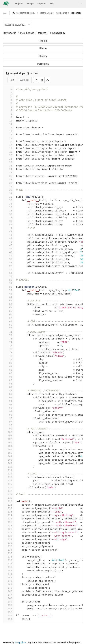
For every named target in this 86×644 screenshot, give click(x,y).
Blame (43, 48)
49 (11, 256)
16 (11, 141)
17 (11, 145)
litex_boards (27, 33)
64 (11, 308)
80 (11, 363)
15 (11, 138)
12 (11, 128)
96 (11, 418)
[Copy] (36, 80)
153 (10, 615)
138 (10, 564)
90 (11, 397)
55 (11, 276)
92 (11, 404)
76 (11, 349)
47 (11, 249)
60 (11, 294)
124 (10, 515)
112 (10, 474)
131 (10, 539)
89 (11, 394)
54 (11, 273)
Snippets (42, 4)
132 (10, 543)
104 (10, 446)
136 (10, 557)
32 (11, 197)
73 (11, 339)
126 (10, 522)
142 (10, 577)
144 (10, 584)
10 (11, 121)
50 (11, 259)
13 (11, 131)
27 (11, 179)
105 (10, 449)
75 (11, 346)
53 (11, 269)
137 (10, 560)
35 (11, 207)
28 (11, 183)
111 (10, 470)
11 (11, 124)
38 (11, 218)
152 (10, 612)
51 (11, 263)
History (43, 56)
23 (11, 166)
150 (10, 605)
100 (10, 432)
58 (11, 287)
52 (11, 266)
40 (11, 224)
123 (10, 512)
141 (10, 574)
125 (10, 519)
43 (11, 235)
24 (11, 169)
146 (10, 591)
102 (10, 439)
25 (11, 173)
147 (10, 595)
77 (11, 353)
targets (42, 33)
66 (11, 314)
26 (11, 176)
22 (11, 162)
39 (11, 221)
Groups (30, 4)
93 (11, 408)
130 (10, 536)
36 (11, 211)
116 (10, 487)
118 (10, 494)
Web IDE (25, 80)
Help (52, 4)
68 (11, 321)
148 (10, 598)
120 (10, 501)
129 (10, 532)
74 (11, 342)
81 (11, 366)
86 (11, 384)
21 (11, 159)
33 (11, 200)
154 (10, 619)
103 (10, 442)
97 (11, 422)
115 (10, 484)
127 (10, 526)
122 (10, 508)
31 (11, 193)
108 (10, 460)
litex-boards (10, 33)
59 (11, 290)
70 (11, 328)
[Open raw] (42, 80)
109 (10, 463)
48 (11, 252)
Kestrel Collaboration (24, 13)
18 (11, 148)
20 (11, 155)
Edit (12, 80)
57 (11, 283)
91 (11, 401)
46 (11, 245)
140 (10, 571)
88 (11, 391)
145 (10, 588)
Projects (19, 4)
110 (10, 467)
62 (11, 301)
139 (10, 567)
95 (11, 415)
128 (10, 529)
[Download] (47, 80)
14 (11, 135)
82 (11, 370)
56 (11, 280)
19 (11, 152)
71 (11, 332)
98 (11, 425)
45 (11, 242)
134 (10, 550)
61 (11, 297)
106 (10, 453)
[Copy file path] (28, 73)
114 (10, 481)
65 (11, 311)
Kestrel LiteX (46, 13)
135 (10, 553)
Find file (43, 41)
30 (11, 190)
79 (11, 359)
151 (10, 609)
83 (11, 373)
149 (10, 602)
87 (11, 387)
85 (11, 380)
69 (11, 325)
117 (10, 491)
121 (10, 505)
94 (11, 411)
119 (10, 498)
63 (11, 304)
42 (11, 231)
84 (11, 377)
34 (11, 204)
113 (10, 477)
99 (11, 429)
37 (11, 214)
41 (11, 228)
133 (10, 546)
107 (10, 456)
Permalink (43, 64)
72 (11, 335)
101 (10, 436)
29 (11, 186)
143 (10, 581)
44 (11, 238)
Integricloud (21, 643)
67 (11, 318)
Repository (76, 13)
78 (11, 356)
